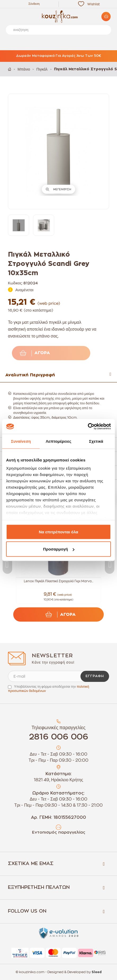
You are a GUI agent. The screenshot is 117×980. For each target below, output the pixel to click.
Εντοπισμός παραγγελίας (59, 832)
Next (110, 564)
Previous (7, 564)
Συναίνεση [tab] (21, 441)
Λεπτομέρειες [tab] (59, 441)
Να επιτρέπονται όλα (59, 532)
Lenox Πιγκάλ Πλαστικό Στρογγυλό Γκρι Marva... (58, 581)
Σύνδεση (34, 4)
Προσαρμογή (59, 549)
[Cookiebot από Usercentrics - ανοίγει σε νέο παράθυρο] (88, 427)
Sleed (97, 972)
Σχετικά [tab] (96, 441)
